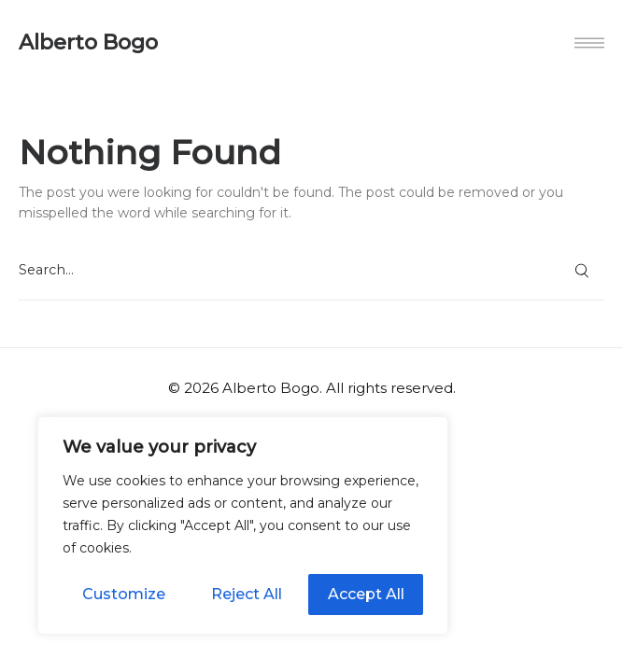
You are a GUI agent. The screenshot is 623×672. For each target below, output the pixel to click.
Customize (124, 594)
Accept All (366, 594)
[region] (243, 525)
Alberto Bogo (88, 43)
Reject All (247, 594)
